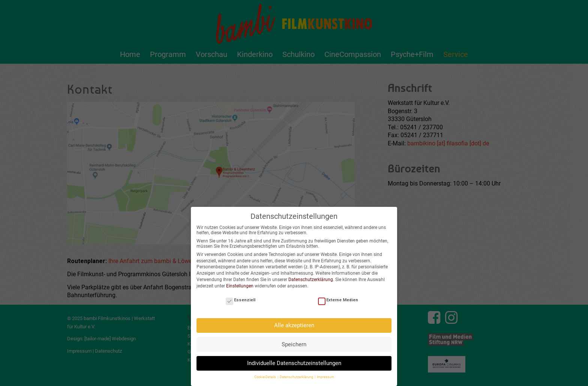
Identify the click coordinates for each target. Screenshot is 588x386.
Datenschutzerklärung (311, 279)
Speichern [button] (294, 344)
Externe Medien (338, 299)
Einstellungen (240, 285)
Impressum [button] (325, 377)
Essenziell (241, 299)
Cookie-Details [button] (265, 377)
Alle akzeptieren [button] (294, 325)
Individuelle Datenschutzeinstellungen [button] (294, 362)
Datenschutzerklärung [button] (297, 377)
